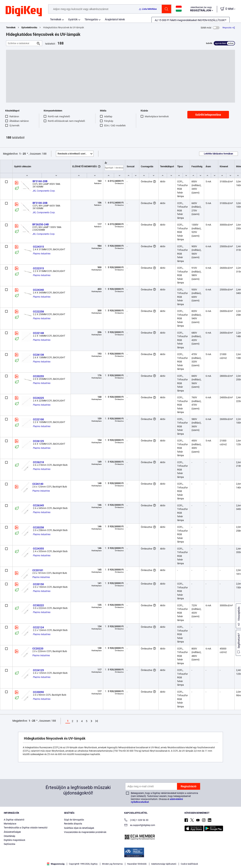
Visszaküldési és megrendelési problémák (85, 832)
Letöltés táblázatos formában (219, 154)
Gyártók (73, 19)
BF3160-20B (40, 181)
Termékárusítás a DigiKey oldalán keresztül (26, 828)
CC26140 (38, 484)
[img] (24, 11)
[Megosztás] (229, 28)
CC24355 (38, 549)
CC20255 (38, 376)
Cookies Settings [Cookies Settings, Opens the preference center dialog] (158, 858)
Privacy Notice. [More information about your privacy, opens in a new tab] (31, 864)
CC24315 (38, 247)
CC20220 (38, 649)
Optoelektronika (29, 28)
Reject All (210, 858)
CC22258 (38, 312)
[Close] (235, 857)
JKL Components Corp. (44, 191)
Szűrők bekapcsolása (208, 115)
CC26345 (38, 505)
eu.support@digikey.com (140, 825)
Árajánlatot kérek (115, 19)
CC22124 (38, 627)
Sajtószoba (10, 844)
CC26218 (38, 462)
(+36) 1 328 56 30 (136, 820)
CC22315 (38, 268)
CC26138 (38, 355)
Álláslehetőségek (12, 832)
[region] (120, 858)
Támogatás (91, 19)
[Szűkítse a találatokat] (21, 43)
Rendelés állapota (73, 824)
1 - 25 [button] (22, 154)
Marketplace (10, 824)
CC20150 (38, 584)
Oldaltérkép (10, 836)
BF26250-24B (41, 224)
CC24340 (38, 290)
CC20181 (38, 570)
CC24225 (38, 398)
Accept (184, 858)
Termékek (56, 19)
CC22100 (38, 419)
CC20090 (38, 692)
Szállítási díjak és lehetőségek (79, 828)
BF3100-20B (40, 203)
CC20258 (38, 527)
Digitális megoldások (14, 840)
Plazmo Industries (42, 254)
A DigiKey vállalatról (14, 820)
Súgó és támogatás (74, 820)
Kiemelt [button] (76, 154)
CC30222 (38, 605)
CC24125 (38, 670)
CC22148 (38, 333)
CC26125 (38, 441)
